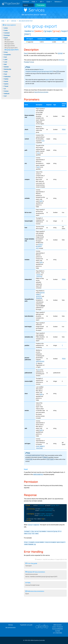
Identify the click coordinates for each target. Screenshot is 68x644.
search (5, 81)
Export (26, 53)
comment (6, 33)
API (42, 2)
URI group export (9, 42)
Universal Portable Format (32, 585)
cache (5, 30)
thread (5, 86)
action (5, 28)
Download (26, 2)
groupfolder (7, 55)
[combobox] (28, 5)
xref (5, 96)
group (5, 52)
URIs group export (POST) (12, 50)
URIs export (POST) (10, 46)
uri (4, 89)
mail (5, 64)
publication (7, 77)
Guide (49, 2)
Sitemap (11, 625)
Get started (41, 5)
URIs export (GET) (9, 44)
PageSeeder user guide (26, 625)
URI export (7, 40)
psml (5, 74)
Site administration (11, 628)
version (6, 91)
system (6, 84)
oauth (5, 72)
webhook (6, 94)
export (47, 80)
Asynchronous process (41, 92)
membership (7, 69)
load (5, 62)
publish (6, 79)
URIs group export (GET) (11, 48)
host (5, 57)
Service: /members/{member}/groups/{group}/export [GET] (41, 577)
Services (34, 10)
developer (6, 35)
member (6, 67)
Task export (28, 566)
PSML (34, 2)
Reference (59, 2)
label (5, 59)
